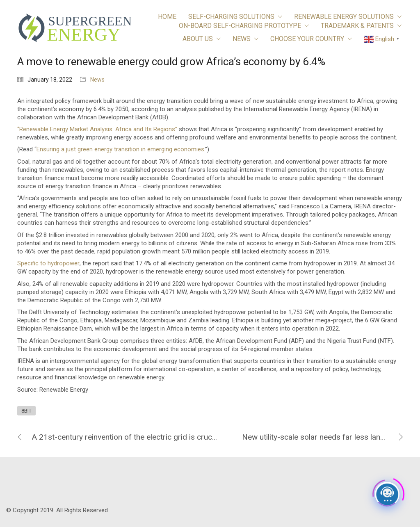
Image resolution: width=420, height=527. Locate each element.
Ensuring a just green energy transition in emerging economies (120, 149)
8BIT (26, 411)
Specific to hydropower (48, 263)
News (97, 80)
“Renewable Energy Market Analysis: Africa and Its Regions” (97, 129)
